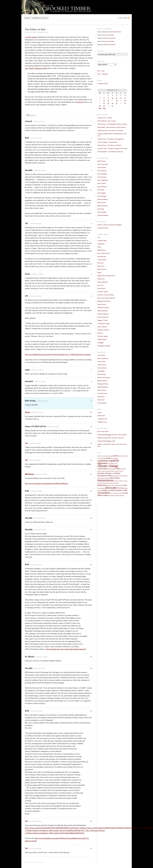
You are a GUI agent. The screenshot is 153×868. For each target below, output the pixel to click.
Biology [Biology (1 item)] (104, 458)
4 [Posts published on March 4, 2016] (117, 95)
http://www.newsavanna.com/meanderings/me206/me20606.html (47, 483)
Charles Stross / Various (105, 118)
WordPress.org (102, 422)
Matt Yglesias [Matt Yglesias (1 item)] (106, 483)
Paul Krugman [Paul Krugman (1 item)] (101, 488)
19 (91, 657)
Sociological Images (104, 323)
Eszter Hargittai (102, 174)
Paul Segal (101, 209)
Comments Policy (103, 228)
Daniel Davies (102, 365)
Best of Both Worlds (104, 253)
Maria (28, 412)
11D (99, 237)
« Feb (100, 108)
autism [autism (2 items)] (115, 456)
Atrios (99, 247)
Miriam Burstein (103, 311)
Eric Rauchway (102, 368)
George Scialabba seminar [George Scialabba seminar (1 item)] (108, 471)
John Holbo (101, 190)
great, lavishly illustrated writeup (36, 68)
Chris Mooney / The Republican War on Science (112, 124)
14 (91, 474)
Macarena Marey (103, 199)
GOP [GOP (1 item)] (113, 473)
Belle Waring (101, 161)
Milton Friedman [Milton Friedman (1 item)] (115, 483)
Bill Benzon (30, 474)
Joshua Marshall (102, 282)
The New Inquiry (103, 336)
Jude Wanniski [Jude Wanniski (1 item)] (106, 478)
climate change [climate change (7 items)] (108, 466)
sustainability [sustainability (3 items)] (104, 493)
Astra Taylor (101, 355)
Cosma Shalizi (102, 260)
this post (80, 102)
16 (91, 518)
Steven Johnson (102, 327)
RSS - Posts (101, 71)
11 (91, 426)
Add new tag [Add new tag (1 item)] (101, 456)
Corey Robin (101, 361)
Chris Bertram (102, 167)
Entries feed (101, 416)
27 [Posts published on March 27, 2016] (125, 103)
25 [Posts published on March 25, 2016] (117, 103)
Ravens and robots (115, 32)
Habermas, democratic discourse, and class (111, 438)
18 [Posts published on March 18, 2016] (117, 101)
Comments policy (40, 18)
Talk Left (100, 333)
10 (91, 412)
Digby (99, 272)
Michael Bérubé (102, 381)
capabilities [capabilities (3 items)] (103, 461)
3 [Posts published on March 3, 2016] (112, 95)
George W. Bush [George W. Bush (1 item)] (119, 471)
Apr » (105, 108)
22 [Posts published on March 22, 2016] (104, 103)
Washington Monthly (104, 346)
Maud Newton (102, 304)
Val (26, 443)
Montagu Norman (103, 384)
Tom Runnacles (102, 403)
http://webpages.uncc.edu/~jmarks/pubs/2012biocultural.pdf (66, 649)
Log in (99, 412)
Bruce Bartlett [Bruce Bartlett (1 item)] (114, 458)
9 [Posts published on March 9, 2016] (108, 98)
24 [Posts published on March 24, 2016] (112, 103)
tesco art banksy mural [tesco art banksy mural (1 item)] (116, 493)
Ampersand (101, 244)
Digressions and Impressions (106, 276)
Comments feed (102, 419)
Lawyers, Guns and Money (106, 295)
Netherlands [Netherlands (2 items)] (102, 485)
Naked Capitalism (103, 314)
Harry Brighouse (103, 180)
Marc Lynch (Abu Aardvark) (106, 298)
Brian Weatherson (103, 358)
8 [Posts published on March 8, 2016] (104, 98)
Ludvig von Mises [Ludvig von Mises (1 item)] (118, 481)
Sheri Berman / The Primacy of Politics (110, 145)
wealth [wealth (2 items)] (105, 495)
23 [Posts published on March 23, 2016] (108, 103)
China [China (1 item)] (116, 464)
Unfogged (101, 343)
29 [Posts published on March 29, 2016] (104, 106)
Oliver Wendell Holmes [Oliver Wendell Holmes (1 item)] (117, 485)
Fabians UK (101, 279)
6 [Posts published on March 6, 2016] (125, 95)
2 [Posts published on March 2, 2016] (108, 95)
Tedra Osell (101, 400)
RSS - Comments (103, 74)
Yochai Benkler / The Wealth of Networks (110, 152)
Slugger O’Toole (103, 320)
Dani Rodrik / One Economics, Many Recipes (112, 127)
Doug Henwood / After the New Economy (110, 130)
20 (91, 668)
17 (91, 530)
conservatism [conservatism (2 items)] (103, 469)
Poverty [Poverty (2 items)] (121, 488)
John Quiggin (102, 193)
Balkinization (102, 250)
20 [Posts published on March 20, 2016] (125, 101)
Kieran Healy (102, 374)
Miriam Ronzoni (103, 206)
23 (91, 848)
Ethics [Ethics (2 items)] (118, 469)
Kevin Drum (101, 288)
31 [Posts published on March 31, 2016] (112, 106)
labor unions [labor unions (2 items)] (115, 478)
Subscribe (123, 18)
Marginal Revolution (104, 301)
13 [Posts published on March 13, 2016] (125, 98)
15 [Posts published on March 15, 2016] (104, 101)
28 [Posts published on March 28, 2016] (100, 106)
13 (91, 460)
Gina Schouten (102, 177)
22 (91, 821)
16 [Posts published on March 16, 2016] (108, 101)
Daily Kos (101, 263)
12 (91, 443)
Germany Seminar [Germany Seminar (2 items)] (104, 473)
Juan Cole (101, 285)
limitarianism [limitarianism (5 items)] (105, 480)
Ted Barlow (101, 397)
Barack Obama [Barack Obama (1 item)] (122, 456)
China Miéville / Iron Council (107, 121)
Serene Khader (102, 212)
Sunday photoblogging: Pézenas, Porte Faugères (112, 435)
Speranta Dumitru (103, 215)
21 (91, 711)
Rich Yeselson (102, 390)
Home (27, 18)
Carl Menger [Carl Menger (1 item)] (111, 464)
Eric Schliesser (102, 171)
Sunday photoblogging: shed (106, 441)
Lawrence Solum (103, 292)
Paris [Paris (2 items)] (125, 485)
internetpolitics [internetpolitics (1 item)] (116, 476)
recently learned (31, 37)
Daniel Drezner (102, 269)
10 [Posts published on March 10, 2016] (112, 98)
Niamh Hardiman (103, 387)
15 (91, 491)
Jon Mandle (101, 371)
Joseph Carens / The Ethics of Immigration (111, 139)
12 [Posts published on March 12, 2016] (121, 98)
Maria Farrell (102, 203)
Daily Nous (101, 266)
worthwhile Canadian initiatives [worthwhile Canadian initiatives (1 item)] (116, 496)
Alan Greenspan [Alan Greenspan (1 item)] (108, 456)
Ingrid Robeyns (102, 187)
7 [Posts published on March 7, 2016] (100, 98)
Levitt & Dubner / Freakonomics (107, 142)
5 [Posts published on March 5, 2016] (121, 95)
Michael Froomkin (103, 308)
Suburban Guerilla (103, 330)
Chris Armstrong (103, 164)
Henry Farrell (102, 183)
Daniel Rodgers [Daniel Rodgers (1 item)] (112, 469)
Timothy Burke (102, 339)
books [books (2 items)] (108, 458)
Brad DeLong (102, 256)
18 (91, 565)
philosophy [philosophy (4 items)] (111, 488)
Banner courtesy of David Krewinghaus (110, 225)
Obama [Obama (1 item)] (109, 485)
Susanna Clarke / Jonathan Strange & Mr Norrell (112, 148)
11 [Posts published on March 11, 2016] (117, 98)
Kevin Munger (102, 196)
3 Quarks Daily (102, 241)
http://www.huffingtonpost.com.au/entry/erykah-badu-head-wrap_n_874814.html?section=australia (58, 355)
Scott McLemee (102, 393)
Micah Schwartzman (104, 377)
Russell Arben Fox (103, 317)
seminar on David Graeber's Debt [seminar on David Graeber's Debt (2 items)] (114, 490)
